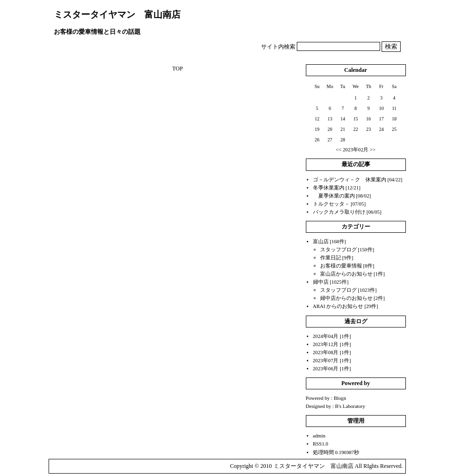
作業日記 (331, 258)
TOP (177, 69)
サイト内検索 (278, 47)
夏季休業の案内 (334, 196)
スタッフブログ (338, 250)
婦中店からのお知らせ (346, 298)
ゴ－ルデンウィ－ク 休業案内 (350, 180)
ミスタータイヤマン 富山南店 (117, 15)
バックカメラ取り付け (339, 212)
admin (319, 436)
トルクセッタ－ (331, 204)
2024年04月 (326, 336)
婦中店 (321, 282)
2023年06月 (326, 369)
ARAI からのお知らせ (338, 306)
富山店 (321, 242)
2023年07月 (326, 361)
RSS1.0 (321, 444)
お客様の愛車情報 (341, 266)
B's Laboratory (350, 406)
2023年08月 (326, 352)
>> (373, 150)
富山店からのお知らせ (346, 274)
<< (339, 150)
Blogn (340, 398)
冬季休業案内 (329, 188)
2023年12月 (326, 344)
